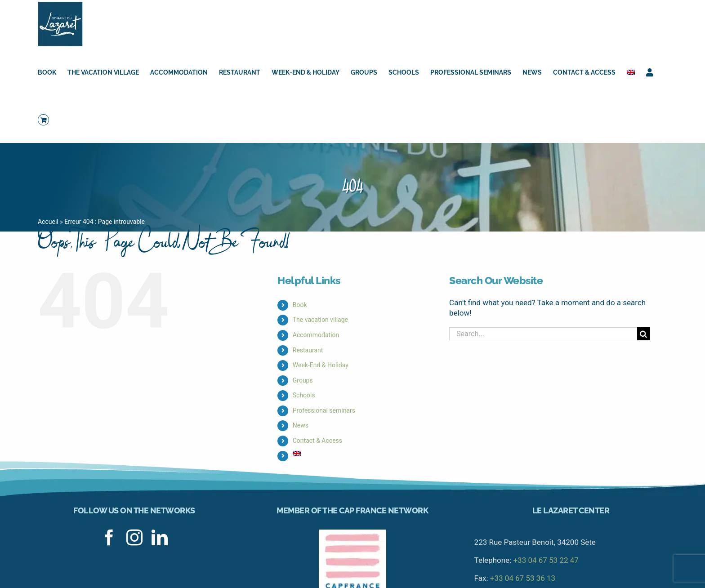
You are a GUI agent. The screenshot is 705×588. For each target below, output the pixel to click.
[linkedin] (160, 538)
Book (300, 305)
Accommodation (316, 335)
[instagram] (134, 538)
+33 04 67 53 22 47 (546, 560)
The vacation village (320, 320)
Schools (304, 395)
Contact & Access (317, 441)
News (301, 425)
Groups (303, 380)
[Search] (644, 334)
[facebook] (109, 538)
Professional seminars (324, 410)
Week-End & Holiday (321, 365)
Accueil (48, 222)
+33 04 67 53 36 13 (523, 578)
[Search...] (543, 334)
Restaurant (308, 350)
